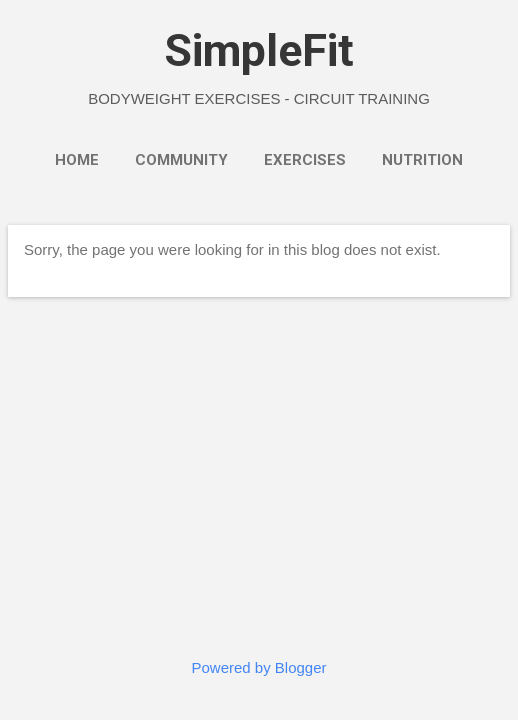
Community (181, 160)
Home (77, 160)
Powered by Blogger (258, 667)
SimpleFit (259, 50)
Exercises (305, 160)
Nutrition (422, 160)
